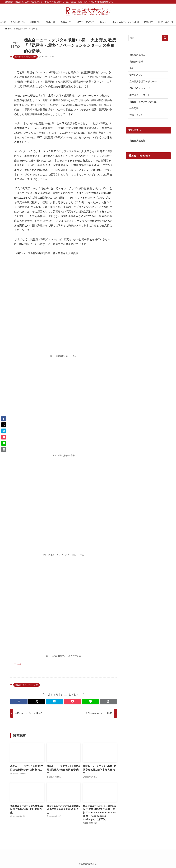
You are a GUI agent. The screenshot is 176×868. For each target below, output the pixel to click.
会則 (132, 68)
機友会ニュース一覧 (140, 95)
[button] (19, 701)
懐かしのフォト (137, 75)
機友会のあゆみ (137, 55)
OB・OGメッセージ (140, 88)
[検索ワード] (148, 38)
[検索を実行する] (165, 38)
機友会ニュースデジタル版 (25, 57)
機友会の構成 (136, 62)
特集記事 (134, 108)
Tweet (18, 664)
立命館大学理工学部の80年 (143, 81)
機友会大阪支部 (137, 141)
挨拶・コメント (137, 115)
